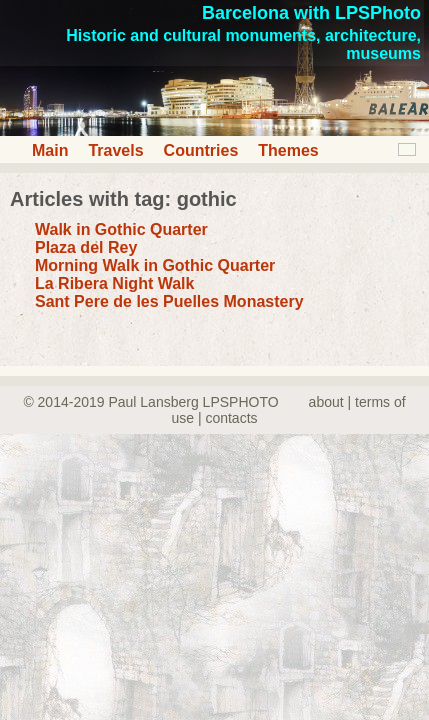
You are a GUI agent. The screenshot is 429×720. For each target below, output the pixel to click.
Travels (115, 150)
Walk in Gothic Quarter (121, 229)
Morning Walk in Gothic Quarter (155, 265)
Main (50, 150)
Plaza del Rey (86, 247)
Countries (201, 150)
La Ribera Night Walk (114, 283)
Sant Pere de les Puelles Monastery (169, 301)
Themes (288, 150)
